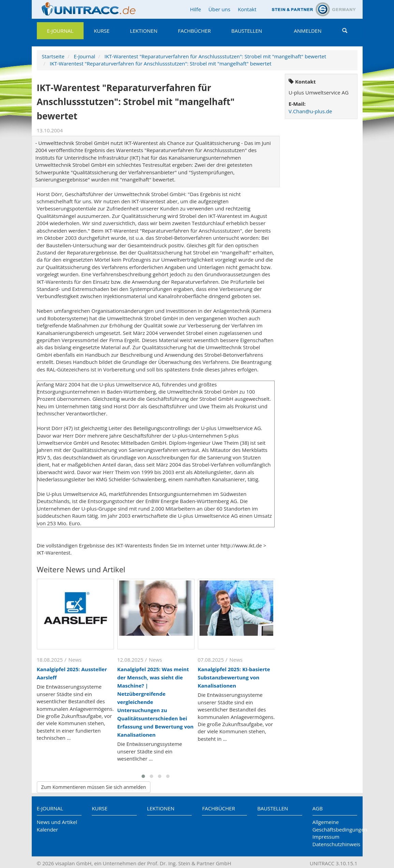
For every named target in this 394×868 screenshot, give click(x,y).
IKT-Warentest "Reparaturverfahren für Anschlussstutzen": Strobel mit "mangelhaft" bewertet (215, 56)
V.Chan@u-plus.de (310, 111)
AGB (318, 808)
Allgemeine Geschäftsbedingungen (335, 826)
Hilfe (195, 9)
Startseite (53, 56)
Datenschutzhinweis (335, 844)
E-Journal (60, 31)
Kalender (48, 829)
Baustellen (247, 31)
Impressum (326, 837)
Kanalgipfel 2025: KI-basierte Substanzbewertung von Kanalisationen (234, 677)
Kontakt (247, 9)
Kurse (102, 31)
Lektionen (144, 31)
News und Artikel (57, 822)
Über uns (219, 9)
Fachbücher (194, 31)
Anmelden (308, 31)
